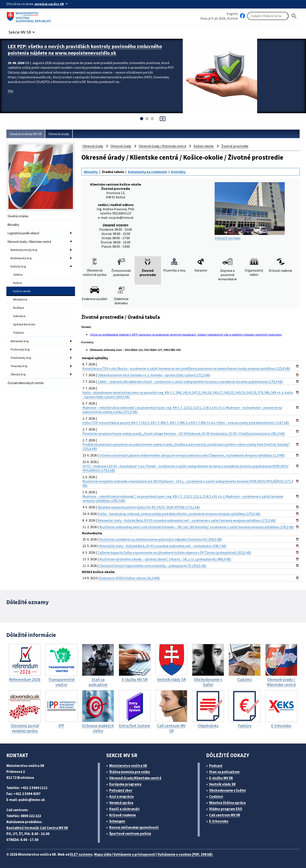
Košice (18, 283)
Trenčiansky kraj (21, 358)
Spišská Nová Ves (24, 324)
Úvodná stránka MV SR (26, 134)
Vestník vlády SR (222, 784)
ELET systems (81, 854)
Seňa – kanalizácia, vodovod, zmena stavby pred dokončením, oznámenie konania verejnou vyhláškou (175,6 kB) (180, 514)
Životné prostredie (235, 146)
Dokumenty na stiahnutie (147, 172)
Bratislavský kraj (21, 258)
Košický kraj (18, 266)
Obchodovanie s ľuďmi (227, 790)
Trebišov (19, 333)
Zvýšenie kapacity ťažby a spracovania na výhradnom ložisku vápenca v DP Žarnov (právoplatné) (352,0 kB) (174, 552)
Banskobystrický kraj (24, 250)
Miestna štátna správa (227, 803)
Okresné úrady (59, 134)
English (232, 14)
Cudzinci (216, 797)
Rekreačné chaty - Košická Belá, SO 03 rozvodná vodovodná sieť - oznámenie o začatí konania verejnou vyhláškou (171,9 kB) (187, 520)
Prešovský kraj (20, 349)
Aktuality (13, 225)
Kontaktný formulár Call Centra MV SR (37, 828)
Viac (11, 91)
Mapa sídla (103, 854)
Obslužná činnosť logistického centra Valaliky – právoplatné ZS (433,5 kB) (153, 566)
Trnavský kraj (19, 366)
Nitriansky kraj (20, 341)
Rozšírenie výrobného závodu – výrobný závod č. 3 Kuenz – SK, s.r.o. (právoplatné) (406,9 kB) (165, 559)
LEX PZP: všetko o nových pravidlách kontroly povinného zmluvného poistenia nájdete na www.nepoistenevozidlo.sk (85, 50)
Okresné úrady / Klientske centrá (29, 242)
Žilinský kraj (18, 374)
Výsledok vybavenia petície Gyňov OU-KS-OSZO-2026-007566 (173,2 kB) (149, 507)
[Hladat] (294, 16)
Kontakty (178, 172)
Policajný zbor (121, 790)
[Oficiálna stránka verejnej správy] (52, 4)
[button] (22, 31)
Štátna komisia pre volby (130, 772)
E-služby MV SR (221, 778)
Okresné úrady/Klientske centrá (135, 778)
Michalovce (20, 299)
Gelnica (18, 275)
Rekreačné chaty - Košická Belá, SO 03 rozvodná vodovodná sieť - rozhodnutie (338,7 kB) (163, 546)
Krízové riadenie (123, 815)
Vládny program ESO (226, 809)
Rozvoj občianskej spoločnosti (134, 827)
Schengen (117, 821)
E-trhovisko (219, 821)
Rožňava (19, 308)
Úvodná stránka (18, 216)
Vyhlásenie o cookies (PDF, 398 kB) (185, 854)
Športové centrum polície (130, 834)
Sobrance (19, 316)
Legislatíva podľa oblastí (23, 233)
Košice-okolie (22, 291)
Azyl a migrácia (121, 797)
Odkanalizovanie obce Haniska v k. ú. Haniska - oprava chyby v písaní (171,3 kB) (154, 375)
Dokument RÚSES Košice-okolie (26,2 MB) (130, 578)
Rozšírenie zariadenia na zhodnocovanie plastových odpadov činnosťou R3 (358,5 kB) (161, 539)
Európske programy (125, 784)
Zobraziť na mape (250, 211)
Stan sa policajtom (224, 772)
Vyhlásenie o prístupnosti (135, 854)
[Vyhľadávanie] (268, 16)
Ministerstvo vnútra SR (128, 766)
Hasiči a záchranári (124, 809)
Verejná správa (121, 803)
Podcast (216, 766)
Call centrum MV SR (225, 815)
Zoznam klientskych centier (26, 383)
